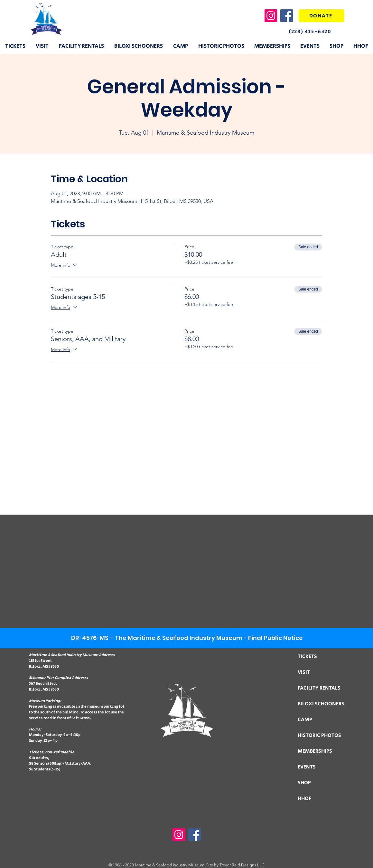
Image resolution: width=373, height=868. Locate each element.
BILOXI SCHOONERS (321, 704)
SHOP (304, 783)
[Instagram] (271, 16)
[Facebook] (287, 16)
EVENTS (307, 767)
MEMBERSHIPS (315, 751)
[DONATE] (322, 16)
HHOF (304, 799)
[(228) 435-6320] (316, 32)
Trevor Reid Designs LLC (242, 865)
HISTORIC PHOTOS (319, 735)
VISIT (304, 672)
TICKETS (307, 657)
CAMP (305, 720)
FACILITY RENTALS (319, 688)
